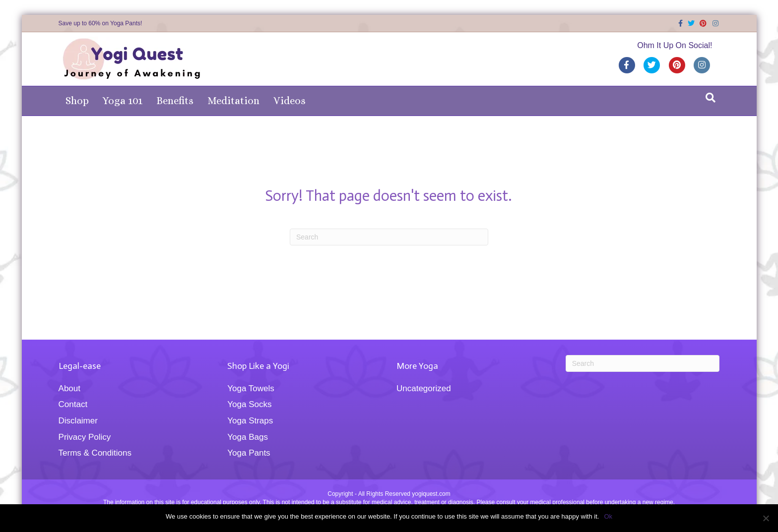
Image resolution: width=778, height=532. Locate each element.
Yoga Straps (250, 421)
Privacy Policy (85, 437)
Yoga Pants (249, 453)
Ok (608, 516)
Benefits (175, 101)
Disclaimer (78, 421)
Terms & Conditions (95, 453)
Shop (77, 101)
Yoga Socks (249, 404)
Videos (290, 101)
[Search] (711, 98)
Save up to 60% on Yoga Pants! (100, 23)
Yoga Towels (251, 388)
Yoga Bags (248, 437)
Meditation (233, 101)
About (69, 388)
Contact (73, 404)
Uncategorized (424, 388)
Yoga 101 (123, 101)
